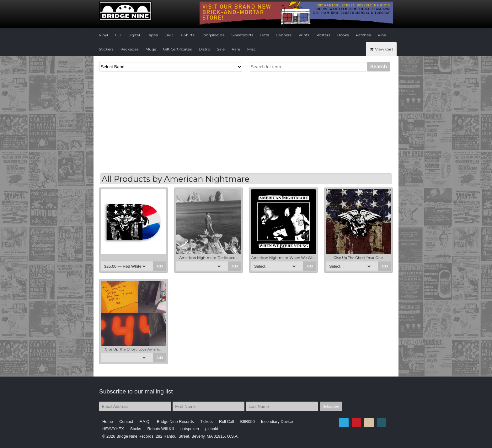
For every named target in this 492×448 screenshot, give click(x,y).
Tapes (152, 35)
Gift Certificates (177, 49)
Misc (251, 49)
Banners (284, 35)
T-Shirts (187, 35)
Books (343, 35)
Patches (363, 35)
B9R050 (248, 422)
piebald (212, 429)
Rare (236, 49)
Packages (130, 49)
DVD (169, 35)
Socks (136, 429)
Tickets (206, 422)
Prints (304, 35)
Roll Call (227, 422)
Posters (323, 35)
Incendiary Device (277, 422)
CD (118, 35)
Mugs (151, 49)
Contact (126, 422)
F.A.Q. (145, 422)
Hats (265, 35)
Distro (204, 49)
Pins (382, 35)
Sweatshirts (243, 35)
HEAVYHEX (113, 429)
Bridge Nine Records (175, 422)
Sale (221, 49)
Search (379, 67)
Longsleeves (213, 35)
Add (160, 266)
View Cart (381, 49)
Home (108, 422)
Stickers (106, 49)
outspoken (190, 429)
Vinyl (103, 35)
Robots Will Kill (161, 429)
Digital (134, 35)
